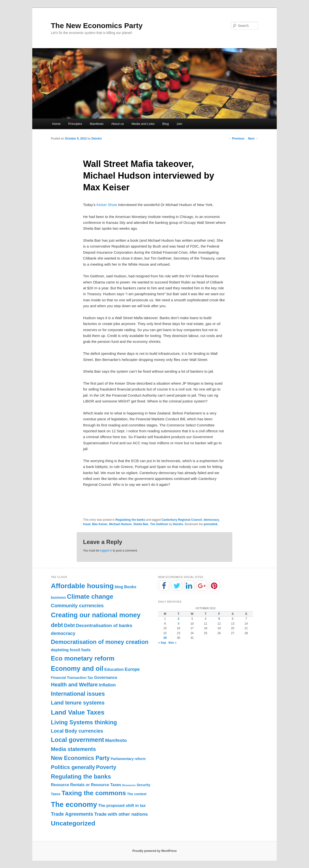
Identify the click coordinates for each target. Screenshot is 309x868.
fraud (87, 524)
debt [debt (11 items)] (57, 625)
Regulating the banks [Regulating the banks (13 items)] (81, 776)
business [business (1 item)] (58, 597)
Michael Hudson (121, 524)
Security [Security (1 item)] (143, 785)
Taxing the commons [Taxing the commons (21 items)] (94, 793)
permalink (211, 524)
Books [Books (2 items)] (130, 587)
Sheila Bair (141, 524)
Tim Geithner (159, 524)
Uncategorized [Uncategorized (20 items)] (73, 823)
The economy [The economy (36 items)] (74, 804)
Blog (166, 124)
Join (179, 124)
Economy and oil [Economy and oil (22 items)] (77, 669)
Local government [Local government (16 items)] (77, 740)
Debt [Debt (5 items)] (69, 625)
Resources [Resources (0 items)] (129, 785)
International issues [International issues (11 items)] (78, 694)
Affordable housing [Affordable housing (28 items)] (82, 586)
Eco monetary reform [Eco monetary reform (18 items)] (83, 658)
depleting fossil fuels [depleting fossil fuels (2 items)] (71, 650)
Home (56, 124)
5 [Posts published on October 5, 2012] (219, 619)
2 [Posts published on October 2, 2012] (179, 619)
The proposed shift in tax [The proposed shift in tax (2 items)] (122, 805)
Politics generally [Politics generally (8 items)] (73, 767)
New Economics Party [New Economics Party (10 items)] (80, 758)
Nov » (172, 643)
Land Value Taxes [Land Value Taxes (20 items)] (78, 712)
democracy (211, 520)
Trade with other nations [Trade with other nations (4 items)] (121, 814)
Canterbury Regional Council (182, 520)
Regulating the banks (130, 520)
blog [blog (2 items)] (119, 587)
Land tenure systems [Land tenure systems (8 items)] (78, 703)
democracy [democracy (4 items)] (63, 633)
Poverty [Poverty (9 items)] (106, 767)
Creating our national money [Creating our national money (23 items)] (96, 615)
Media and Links (143, 124)
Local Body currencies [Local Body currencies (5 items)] (77, 731)
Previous (236, 139)
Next (253, 139)
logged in (106, 551)
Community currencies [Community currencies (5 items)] (77, 606)
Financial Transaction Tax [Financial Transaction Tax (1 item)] (72, 678)
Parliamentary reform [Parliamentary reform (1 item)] (128, 759)
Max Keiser (100, 524)
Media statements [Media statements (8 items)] (73, 749)
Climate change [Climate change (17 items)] (90, 597)
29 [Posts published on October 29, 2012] (165, 638)
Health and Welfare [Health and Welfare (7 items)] (74, 685)
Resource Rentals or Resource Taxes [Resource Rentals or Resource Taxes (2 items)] (86, 785)
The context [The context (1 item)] (137, 794)
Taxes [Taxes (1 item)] (56, 794)
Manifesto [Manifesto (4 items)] (116, 740)
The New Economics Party (97, 26)
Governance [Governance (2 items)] (106, 677)
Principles (75, 124)
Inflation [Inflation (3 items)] (107, 685)
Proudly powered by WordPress (154, 851)
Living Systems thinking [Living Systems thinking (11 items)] (84, 722)
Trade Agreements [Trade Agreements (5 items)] (72, 814)
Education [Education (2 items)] (114, 669)
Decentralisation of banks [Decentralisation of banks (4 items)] (104, 625)
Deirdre (97, 139)
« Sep (162, 643)
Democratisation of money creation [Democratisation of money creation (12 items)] (100, 642)
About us (117, 124)
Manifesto (97, 124)
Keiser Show (107, 205)
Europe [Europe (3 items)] (132, 669)
